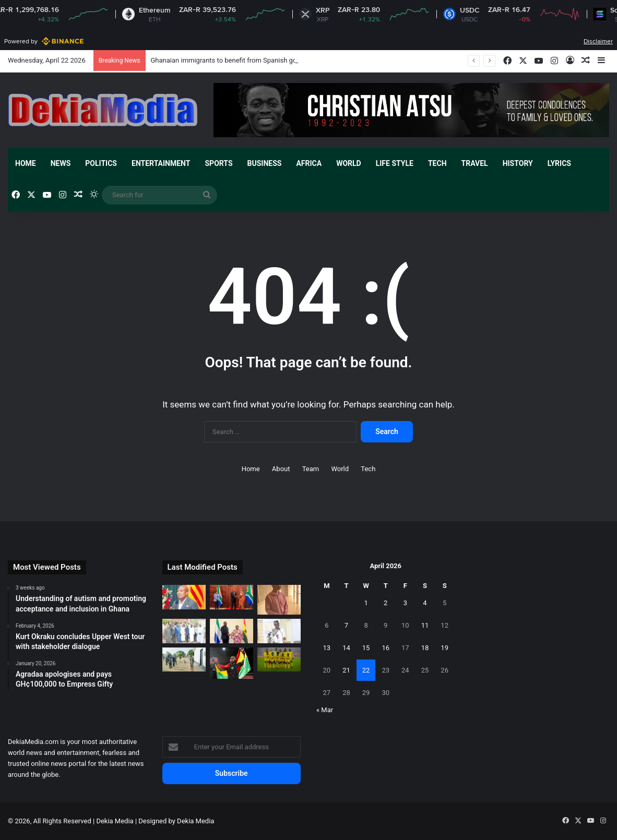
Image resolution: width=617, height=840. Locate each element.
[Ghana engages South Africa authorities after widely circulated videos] (232, 597)
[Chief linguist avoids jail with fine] (279, 599)
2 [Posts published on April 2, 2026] (385, 603)
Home (26, 163)
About (281, 469)
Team (311, 469)
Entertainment (161, 163)
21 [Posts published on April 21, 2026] (346, 670)
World (349, 163)
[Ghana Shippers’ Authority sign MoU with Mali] (184, 631)
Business (265, 163)
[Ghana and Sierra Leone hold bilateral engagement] (232, 631)
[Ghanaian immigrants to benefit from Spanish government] (184, 597)
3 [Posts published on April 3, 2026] (405, 603)
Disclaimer (598, 41)
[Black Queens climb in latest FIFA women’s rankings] (279, 660)
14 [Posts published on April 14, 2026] (346, 648)
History (518, 163)
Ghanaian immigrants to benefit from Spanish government (238, 60)
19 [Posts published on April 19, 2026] (444, 648)
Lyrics (559, 163)
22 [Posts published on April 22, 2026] (366, 670)
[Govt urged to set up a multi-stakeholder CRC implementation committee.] (279, 631)
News (61, 163)
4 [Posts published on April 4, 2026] (425, 603)
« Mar (325, 710)
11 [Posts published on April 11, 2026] (425, 625)
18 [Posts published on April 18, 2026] (425, 648)
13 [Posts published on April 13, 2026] (327, 648)
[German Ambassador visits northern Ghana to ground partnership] (184, 660)
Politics (101, 163)
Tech (437, 163)
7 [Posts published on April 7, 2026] (346, 625)
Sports (218, 163)
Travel (475, 163)
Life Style (395, 163)
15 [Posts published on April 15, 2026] (366, 648)
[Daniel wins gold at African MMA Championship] (232, 663)
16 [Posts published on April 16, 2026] (385, 648)
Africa (309, 163)
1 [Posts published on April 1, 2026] (366, 603)
